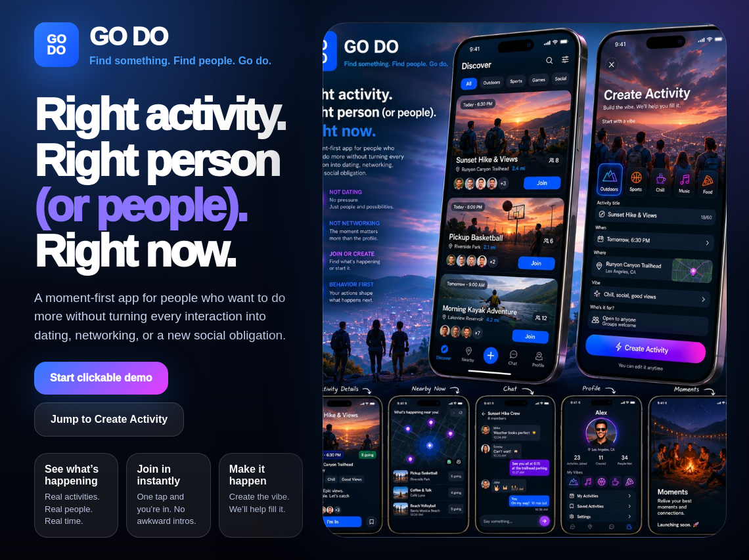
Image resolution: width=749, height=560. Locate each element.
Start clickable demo (101, 378)
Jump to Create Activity (109, 419)
